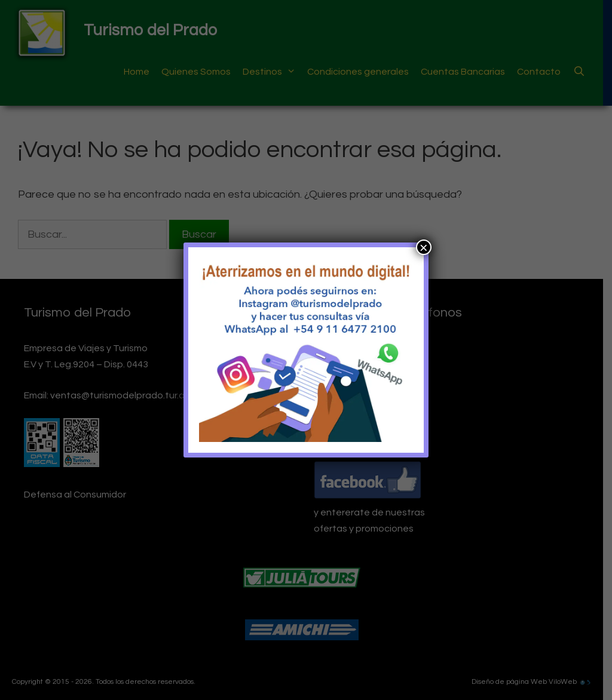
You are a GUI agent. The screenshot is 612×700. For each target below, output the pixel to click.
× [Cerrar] (424, 247)
